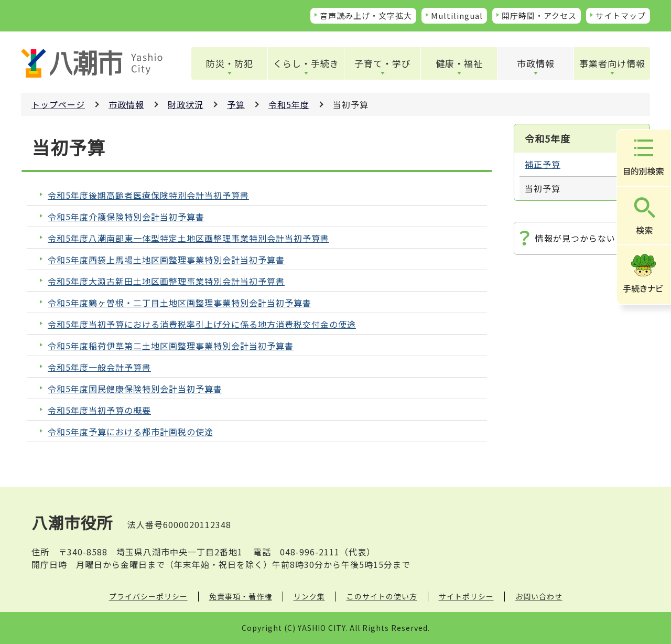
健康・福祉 (459, 63)
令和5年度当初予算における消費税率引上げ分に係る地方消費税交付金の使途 (202, 324)
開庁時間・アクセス (539, 15)
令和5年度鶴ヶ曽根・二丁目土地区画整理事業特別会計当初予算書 (180, 303)
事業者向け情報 (612, 63)
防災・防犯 (230, 63)
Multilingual (457, 15)
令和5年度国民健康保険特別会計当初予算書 (135, 389)
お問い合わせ (539, 596)
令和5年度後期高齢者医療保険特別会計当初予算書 (148, 195)
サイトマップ (621, 15)
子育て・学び (383, 63)
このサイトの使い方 (382, 596)
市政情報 (536, 63)
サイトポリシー (466, 596)
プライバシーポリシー (148, 596)
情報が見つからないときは (589, 238)
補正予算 (543, 164)
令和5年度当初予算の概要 (99, 410)
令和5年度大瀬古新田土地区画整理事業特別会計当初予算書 (166, 281)
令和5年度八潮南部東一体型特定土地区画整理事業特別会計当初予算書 (188, 238)
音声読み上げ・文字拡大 (366, 15)
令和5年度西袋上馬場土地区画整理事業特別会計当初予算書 (166, 260)
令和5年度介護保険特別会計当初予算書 (126, 217)
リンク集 (309, 596)
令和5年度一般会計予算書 (99, 367)
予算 (236, 104)
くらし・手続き (306, 63)
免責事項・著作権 (241, 596)
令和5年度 (289, 104)
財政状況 (186, 104)
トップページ (58, 104)
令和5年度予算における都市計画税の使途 (131, 432)
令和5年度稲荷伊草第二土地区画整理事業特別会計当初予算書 (171, 346)
